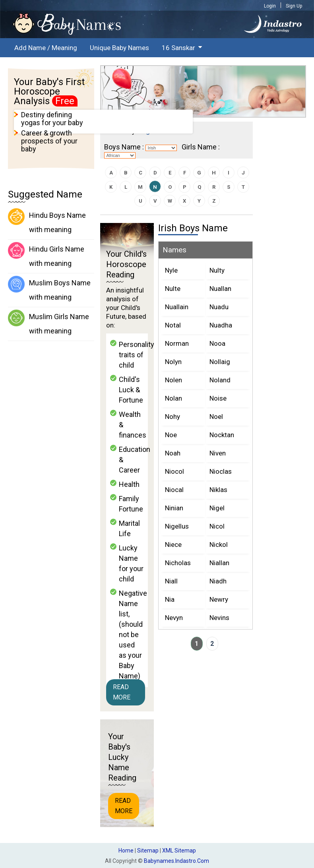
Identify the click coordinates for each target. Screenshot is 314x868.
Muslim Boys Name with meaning (49, 289)
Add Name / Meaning (46, 48)
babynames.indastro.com (176, 861)
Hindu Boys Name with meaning (47, 221)
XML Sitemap (179, 851)
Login (270, 6)
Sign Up (294, 6)
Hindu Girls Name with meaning (46, 255)
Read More (122, 692)
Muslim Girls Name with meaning (48, 322)
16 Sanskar (178, 48)
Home (126, 851)
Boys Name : (124, 147)
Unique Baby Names (119, 48)
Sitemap (148, 851)
